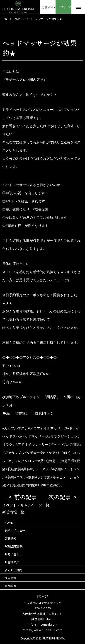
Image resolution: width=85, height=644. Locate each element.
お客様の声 (12, 562)
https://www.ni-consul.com (43, 630)
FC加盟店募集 (14, 546)
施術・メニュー (15, 530)
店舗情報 (10, 538)
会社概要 (10, 586)
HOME (9, 522)
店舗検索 (47, 7)
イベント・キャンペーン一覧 (26, 505)
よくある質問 (13, 570)
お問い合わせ (13, 554)
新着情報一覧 (13, 512)
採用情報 (10, 578)
